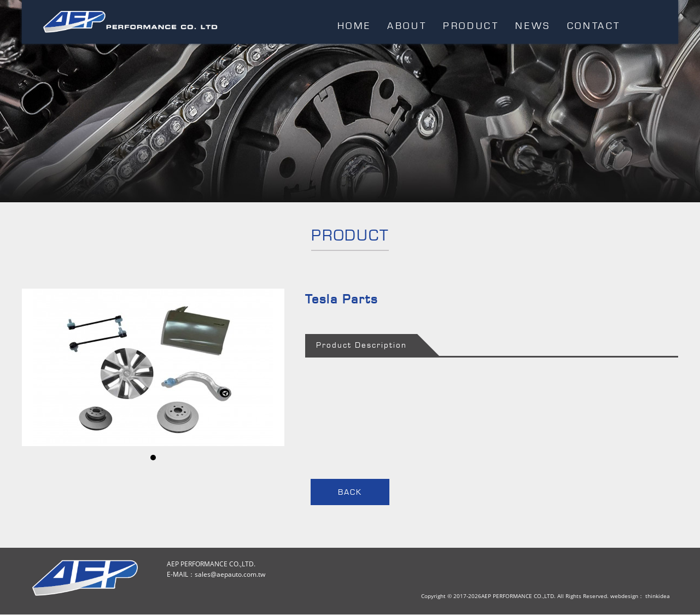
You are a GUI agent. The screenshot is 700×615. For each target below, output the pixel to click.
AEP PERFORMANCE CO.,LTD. (130, 23)
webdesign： (627, 596)
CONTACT (594, 25)
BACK (350, 492)
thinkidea (658, 596)
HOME (354, 25)
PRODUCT (471, 25)
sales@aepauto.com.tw (230, 574)
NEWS (533, 25)
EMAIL (654, 25)
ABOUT (407, 25)
